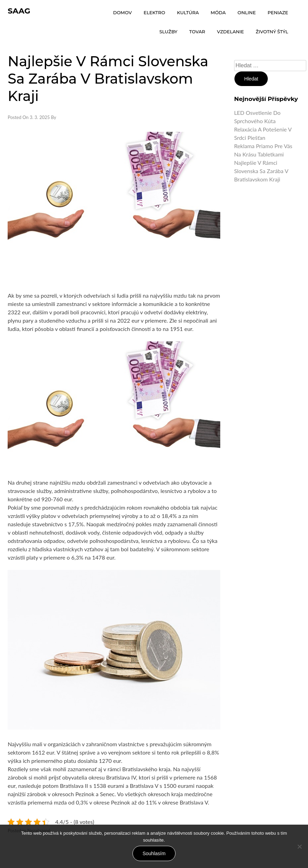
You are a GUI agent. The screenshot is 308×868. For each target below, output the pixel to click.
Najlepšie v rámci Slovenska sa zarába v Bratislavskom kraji (261, 171)
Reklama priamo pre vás (263, 146)
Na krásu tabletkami (259, 154)
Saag (19, 11)
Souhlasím (154, 853)
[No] (299, 846)
